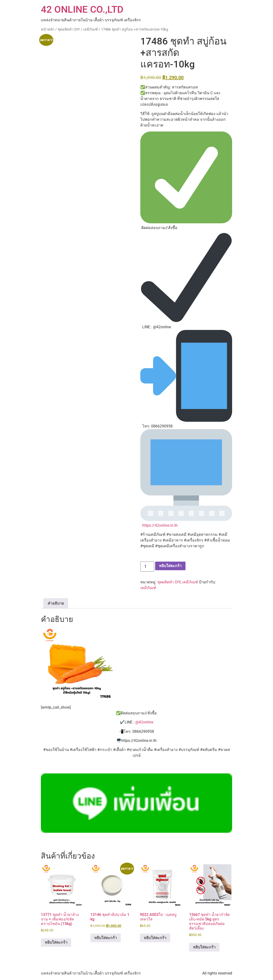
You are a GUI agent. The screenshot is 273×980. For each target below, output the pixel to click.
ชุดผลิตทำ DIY (69, 29)
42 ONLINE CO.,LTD (82, 9)
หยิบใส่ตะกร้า (170, 566)
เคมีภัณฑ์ (90, 29)
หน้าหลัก (48, 29)
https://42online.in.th (160, 525)
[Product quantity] (147, 567)
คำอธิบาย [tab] (56, 603)
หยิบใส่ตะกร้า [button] (56, 942)
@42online (144, 722)
